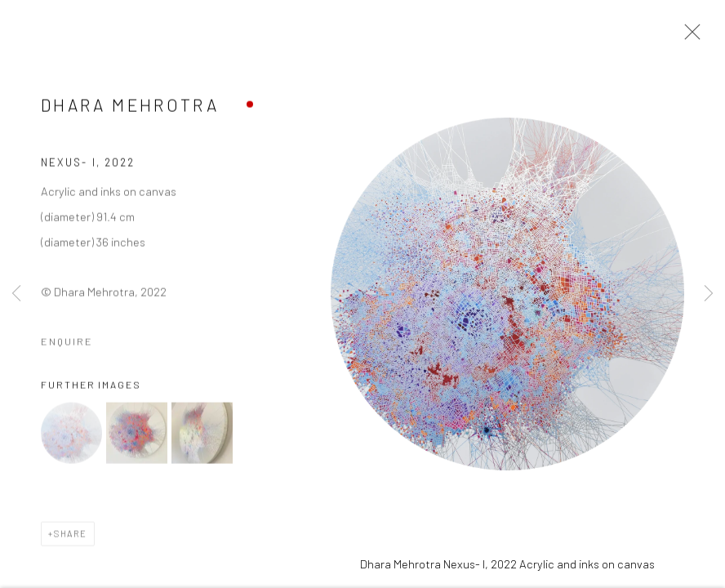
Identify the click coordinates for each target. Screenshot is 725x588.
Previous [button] (16, 294)
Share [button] (71, 535)
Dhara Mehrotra (130, 107)
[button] (71, 435)
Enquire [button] (67, 343)
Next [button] (709, 294)
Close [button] (688, 37)
